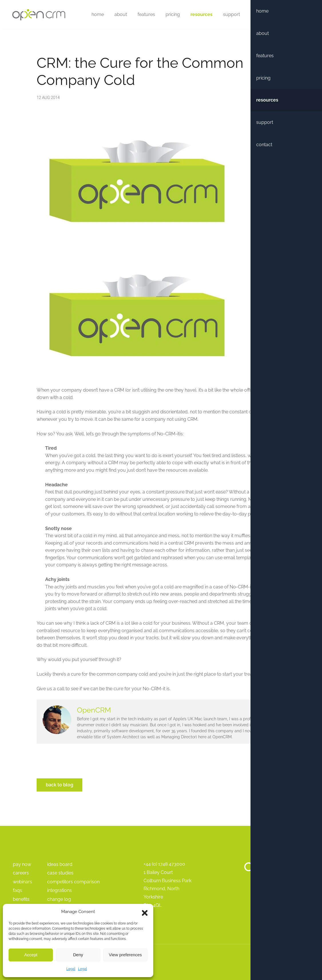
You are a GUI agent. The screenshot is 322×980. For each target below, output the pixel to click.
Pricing (171, 15)
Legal (71, 969)
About (119, 15)
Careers (21, 873)
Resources (199, 15)
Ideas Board (60, 864)
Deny (78, 955)
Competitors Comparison (73, 882)
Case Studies (60, 873)
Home (96, 15)
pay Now (22, 864)
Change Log (59, 899)
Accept (31, 955)
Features (144, 15)
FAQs (17, 890)
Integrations (59, 890)
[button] (145, 912)
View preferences (126, 955)
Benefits (21, 899)
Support (229, 15)
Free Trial (289, 15)
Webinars (22, 882)
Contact (257, 15)
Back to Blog (59, 785)
